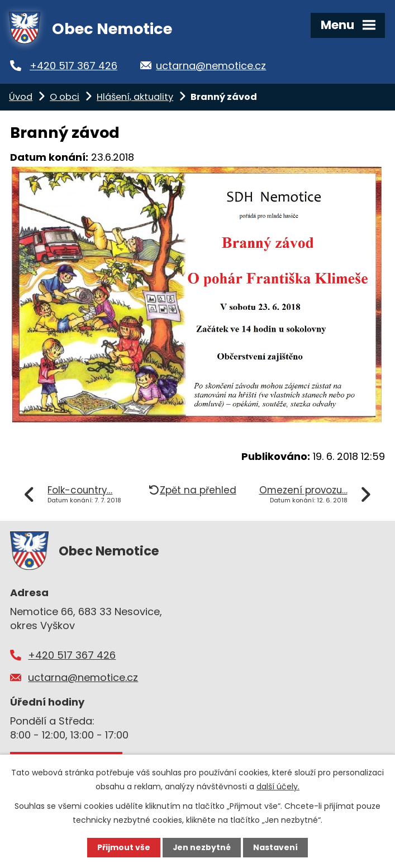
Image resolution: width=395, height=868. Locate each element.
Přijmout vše (124, 847)
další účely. (278, 787)
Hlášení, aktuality (135, 97)
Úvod (21, 97)
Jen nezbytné (202, 847)
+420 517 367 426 (77, 66)
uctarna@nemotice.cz (216, 66)
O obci (65, 97)
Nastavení (276, 847)
